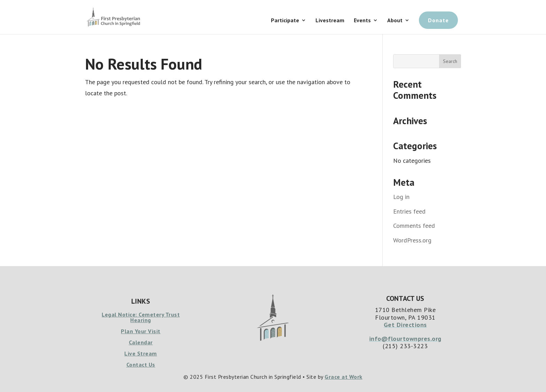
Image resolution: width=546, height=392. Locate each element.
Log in (401, 197)
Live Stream (141, 353)
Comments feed (414, 226)
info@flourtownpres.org (405, 339)
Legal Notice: (120, 314)
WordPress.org (412, 240)
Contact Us (141, 365)
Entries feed (409, 211)
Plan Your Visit (141, 331)
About (395, 21)
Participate (285, 21)
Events (362, 21)
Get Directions (405, 325)
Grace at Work (344, 377)
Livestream (330, 21)
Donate (438, 20)
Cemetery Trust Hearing (155, 317)
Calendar (141, 342)
